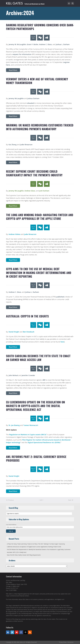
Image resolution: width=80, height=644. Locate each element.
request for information (22, 54)
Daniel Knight (14, 332)
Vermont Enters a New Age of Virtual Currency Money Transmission (37, 81)
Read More (13, 70)
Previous (11, 500)
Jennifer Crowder (28, 375)
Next (70, 500)
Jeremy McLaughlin (16, 98)
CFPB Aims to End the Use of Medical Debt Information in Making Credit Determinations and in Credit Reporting (39, 273)
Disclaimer (71, 642)
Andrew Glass (30, 191)
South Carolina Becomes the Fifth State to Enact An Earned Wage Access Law (38, 358)
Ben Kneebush (29, 332)
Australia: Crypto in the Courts (27, 316)
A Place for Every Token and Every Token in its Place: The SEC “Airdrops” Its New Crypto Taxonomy (36, 544)
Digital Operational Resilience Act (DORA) (44, 442)
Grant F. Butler (33, 44)
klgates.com (61, 599)
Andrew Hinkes (14, 234)
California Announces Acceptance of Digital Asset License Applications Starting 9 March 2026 (34, 547)
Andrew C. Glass (45, 44)
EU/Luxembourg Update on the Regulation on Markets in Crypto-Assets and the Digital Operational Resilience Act (35, 406)
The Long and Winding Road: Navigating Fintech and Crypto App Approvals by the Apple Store (40, 217)
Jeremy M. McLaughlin (17, 44)
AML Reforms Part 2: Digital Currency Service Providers (36, 459)
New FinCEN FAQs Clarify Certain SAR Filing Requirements (24, 555)
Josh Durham (44, 191)
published (60, 297)
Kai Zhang (13, 145)
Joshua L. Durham (63, 44)
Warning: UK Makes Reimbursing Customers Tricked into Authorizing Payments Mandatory (40, 127)
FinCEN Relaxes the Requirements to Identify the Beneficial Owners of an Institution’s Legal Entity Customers (39, 549)
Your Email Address (11, 525)
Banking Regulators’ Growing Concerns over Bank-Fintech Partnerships (40, 27)
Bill (44, 380)
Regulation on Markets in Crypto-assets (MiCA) (28, 435)
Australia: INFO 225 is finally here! (17, 552)
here (62, 342)
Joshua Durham (33, 98)
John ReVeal (13, 375)
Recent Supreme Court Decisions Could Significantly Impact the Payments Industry (34, 173)
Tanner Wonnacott (31, 425)
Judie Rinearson (26, 145)
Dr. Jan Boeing (14, 425)
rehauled (30, 103)
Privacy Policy (63, 642)
